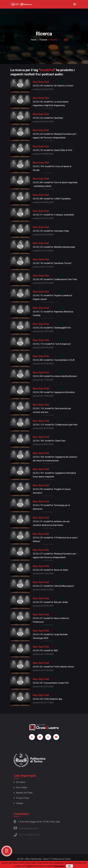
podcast (43, 40)
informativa (59, 866)
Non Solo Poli (41, 82)
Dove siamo (20, 787)
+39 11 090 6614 (27, 835)
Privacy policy (21, 798)
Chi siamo (19, 782)
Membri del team (23, 793)
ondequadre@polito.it (26, 828)
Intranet (18, 803)
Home (34, 40)
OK (70, 866)
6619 (38, 835)
